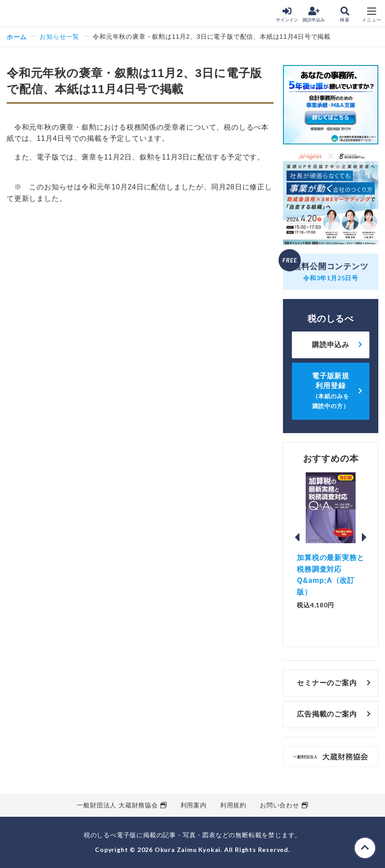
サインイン (287, 14)
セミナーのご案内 (327, 683)
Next (365, 537)
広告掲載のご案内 (327, 714)
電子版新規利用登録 (331, 391)
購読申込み (314, 14)
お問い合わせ (280, 805)
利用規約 (233, 805)
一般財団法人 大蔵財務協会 (117, 805)
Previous (297, 537)
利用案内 (194, 805)
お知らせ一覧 (59, 37)
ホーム (16, 37)
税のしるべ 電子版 (26, 14)
